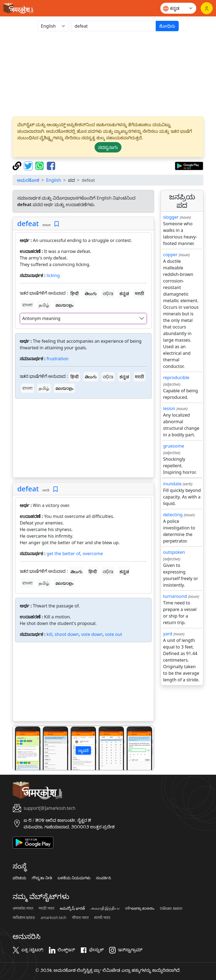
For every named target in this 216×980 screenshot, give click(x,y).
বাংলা (27, 305)
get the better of (63, 554)
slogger (171, 217)
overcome (93, 554)
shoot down (67, 634)
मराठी (140, 293)
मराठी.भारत (46, 908)
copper (170, 255)
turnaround (175, 596)
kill (49, 634)
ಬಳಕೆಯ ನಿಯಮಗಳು (74, 878)
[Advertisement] (83, 439)
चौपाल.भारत (80, 918)
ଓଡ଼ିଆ (108, 293)
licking (53, 275)
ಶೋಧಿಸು (167, 26)
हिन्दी (75, 293)
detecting (173, 515)
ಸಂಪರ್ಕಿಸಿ (103, 878)
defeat (28, 223)
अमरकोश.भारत (23, 908)
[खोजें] (113, 26)
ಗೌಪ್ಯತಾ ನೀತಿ (42, 878)
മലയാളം (64, 305)
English (53, 180)
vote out (113, 634)
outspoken (174, 552)
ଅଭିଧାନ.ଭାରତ (171, 908)
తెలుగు (91, 293)
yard (168, 634)
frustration (58, 359)
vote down (92, 634)
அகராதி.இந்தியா (105, 908)
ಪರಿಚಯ (19, 878)
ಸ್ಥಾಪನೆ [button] (83, 750)
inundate (172, 484)
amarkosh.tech (53, 918)
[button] (23, 748)
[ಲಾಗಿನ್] (207, 8)
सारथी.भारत (102, 918)
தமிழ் (44, 305)
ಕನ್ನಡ (124, 293)
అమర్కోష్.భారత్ (72, 908)
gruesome (174, 446)
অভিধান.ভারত (24, 918)
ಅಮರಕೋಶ (28, 180)
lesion (169, 408)
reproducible (176, 377)
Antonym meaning (41, 318)
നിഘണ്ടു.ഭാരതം (140, 908)
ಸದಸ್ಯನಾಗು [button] (108, 147)
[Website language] (178, 8)
